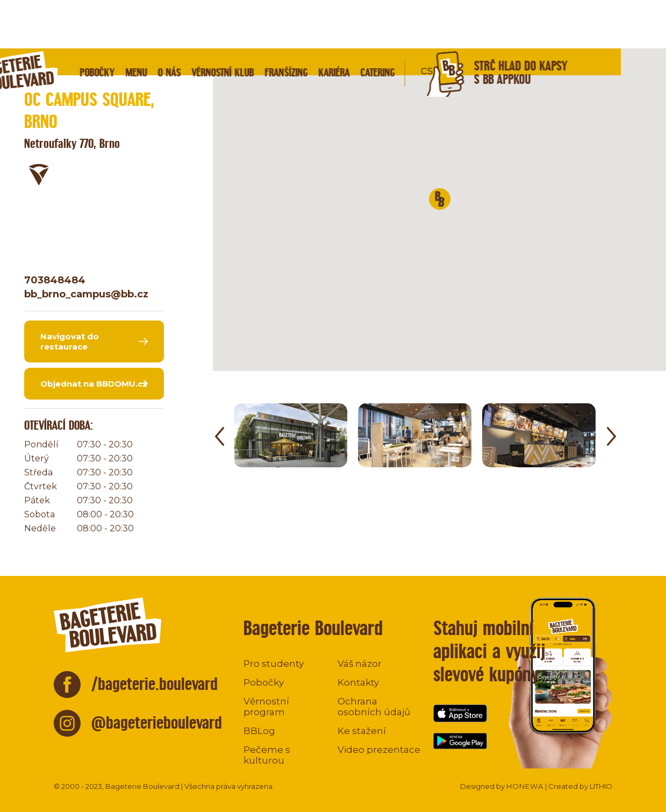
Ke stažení (362, 731)
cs (472, 22)
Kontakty (358, 682)
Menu (181, 24)
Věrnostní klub (268, 24)
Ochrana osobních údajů (374, 707)
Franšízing (331, 24)
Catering (422, 24)
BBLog (259, 731)
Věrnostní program (266, 707)
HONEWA (525, 786)
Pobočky (142, 24)
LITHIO (601, 786)
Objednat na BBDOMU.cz (94, 384)
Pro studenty (274, 664)
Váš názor (360, 664)
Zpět (51, 72)
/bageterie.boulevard (155, 684)
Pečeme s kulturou (267, 755)
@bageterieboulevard (157, 722)
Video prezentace (379, 750)
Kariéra (379, 24)
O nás (214, 24)
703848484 (55, 280)
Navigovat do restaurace (70, 341)
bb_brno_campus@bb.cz (86, 294)
